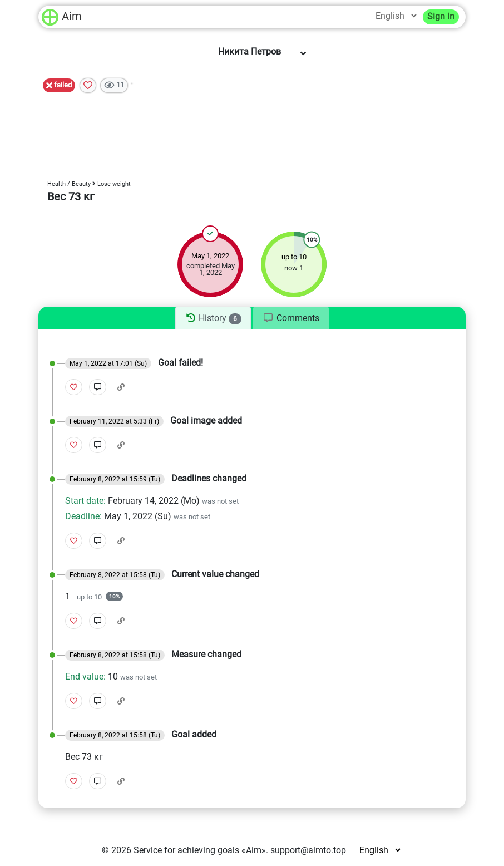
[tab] (213, 318)
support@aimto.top (308, 850)
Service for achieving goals (186, 850)
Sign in (441, 16)
